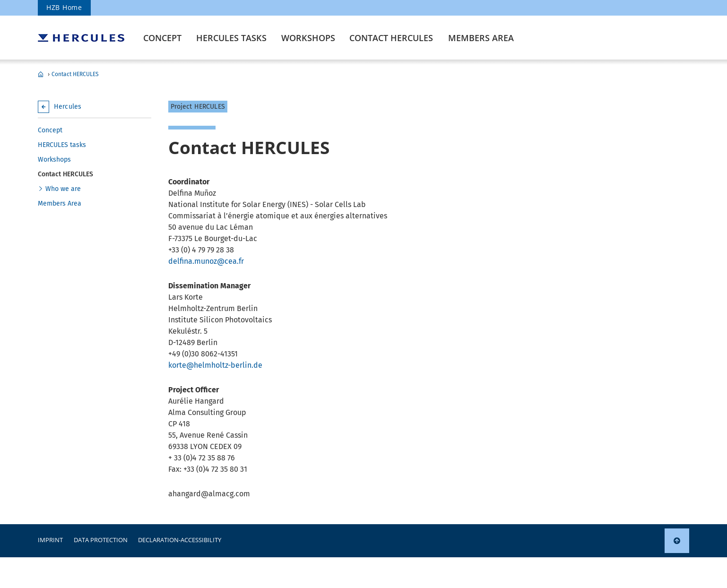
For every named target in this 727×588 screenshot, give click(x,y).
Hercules (41, 74)
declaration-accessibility (180, 540)
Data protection (101, 540)
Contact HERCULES (391, 38)
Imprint (50, 540)
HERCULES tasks (231, 38)
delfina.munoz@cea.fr (206, 261)
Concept (162, 38)
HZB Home (64, 7)
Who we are (63, 189)
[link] (677, 541)
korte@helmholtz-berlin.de (215, 365)
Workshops (308, 38)
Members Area (481, 38)
